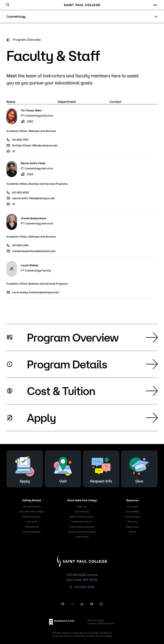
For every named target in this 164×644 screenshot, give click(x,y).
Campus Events (132, 517)
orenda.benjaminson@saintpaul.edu (34, 251)
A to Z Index (132, 507)
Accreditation (82, 512)
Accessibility (132, 512)
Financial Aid (32, 527)
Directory (132, 522)
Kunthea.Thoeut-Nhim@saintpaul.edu (35, 145)
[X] (72, 604)
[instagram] (101, 604)
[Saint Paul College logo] (82, 5)
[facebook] (63, 604)
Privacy (109, 636)
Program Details (92, 364)
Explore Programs (32, 517)
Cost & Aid (32, 522)
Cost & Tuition (92, 391)
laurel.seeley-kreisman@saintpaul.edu (36, 292)
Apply (92, 418)
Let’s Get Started (32, 507)
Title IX (132, 532)
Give (139, 468)
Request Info (101, 468)
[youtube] (92, 604)
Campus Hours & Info (82, 522)
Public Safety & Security (82, 527)
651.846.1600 (20, 245)
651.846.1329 (20, 140)
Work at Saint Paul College (82, 532)
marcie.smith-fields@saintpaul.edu (34, 198)
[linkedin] (82, 604)
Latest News (82, 537)
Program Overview (24, 40)
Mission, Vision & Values (82, 517)
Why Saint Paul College (32, 512)
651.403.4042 (20, 192)
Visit (63, 468)
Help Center (132, 527)
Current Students (32, 532)
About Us (82, 507)
